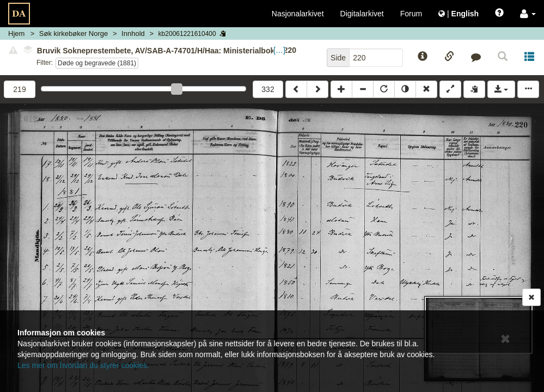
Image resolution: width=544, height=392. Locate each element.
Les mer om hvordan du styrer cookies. (83, 365)
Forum (411, 14)
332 (268, 89)
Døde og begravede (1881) (97, 63)
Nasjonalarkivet (298, 14)
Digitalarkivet (362, 14)
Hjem (16, 33)
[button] (528, 14)
